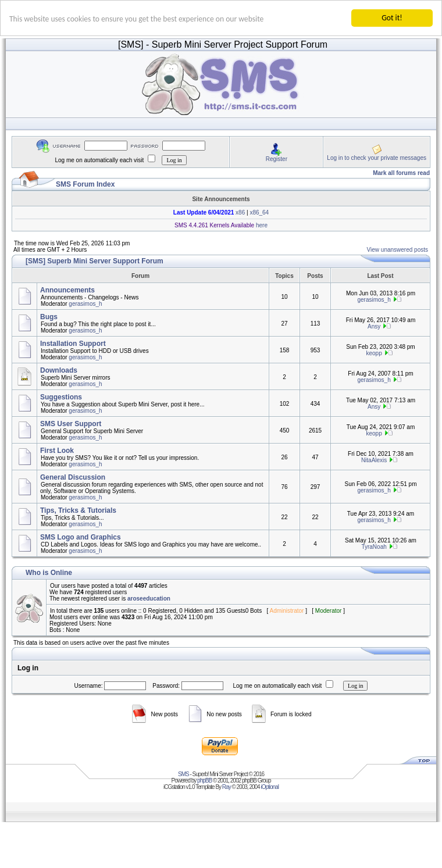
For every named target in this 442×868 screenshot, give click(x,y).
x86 (239, 212)
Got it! (392, 18)
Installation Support (73, 344)
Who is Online (49, 573)
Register (277, 159)
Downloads (59, 370)
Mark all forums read (401, 173)
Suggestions (61, 397)
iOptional (269, 787)
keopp (374, 353)
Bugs (49, 317)
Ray (227, 787)
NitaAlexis (374, 460)
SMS (183, 774)
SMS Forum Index (85, 184)
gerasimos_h (85, 304)
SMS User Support (71, 424)
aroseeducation (149, 599)
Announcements (67, 290)
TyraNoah (374, 547)
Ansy (374, 326)
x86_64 (259, 212)
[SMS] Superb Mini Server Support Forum (95, 261)
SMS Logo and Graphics (81, 537)
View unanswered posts (398, 250)
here (261, 225)
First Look (57, 451)
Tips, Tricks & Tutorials (78, 510)
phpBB (204, 781)
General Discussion (73, 477)
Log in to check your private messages (377, 158)
